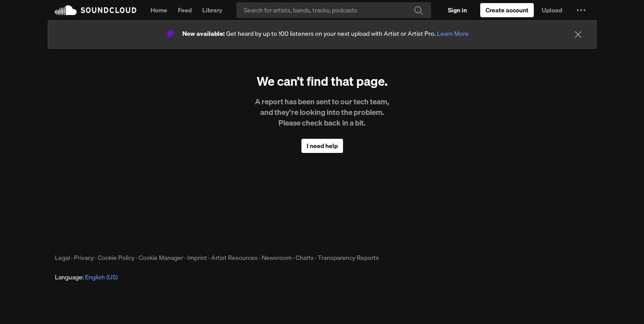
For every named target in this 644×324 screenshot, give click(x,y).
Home (159, 10)
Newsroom (277, 258)
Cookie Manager (161, 258)
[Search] (334, 10)
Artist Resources (234, 258)
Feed (185, 10)
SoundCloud (96, 10)
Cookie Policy (116, 258)
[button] (581, 10)
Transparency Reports (348, 258)
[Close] (578, 34)
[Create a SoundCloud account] (507, 10)
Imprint (197, 258)
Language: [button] (86, 277)
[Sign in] (457, 10)
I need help (322, 146)
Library (212, 10)
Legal (62, 258)
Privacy (84, 258)
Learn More (453, 34)
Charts (305, 258)
